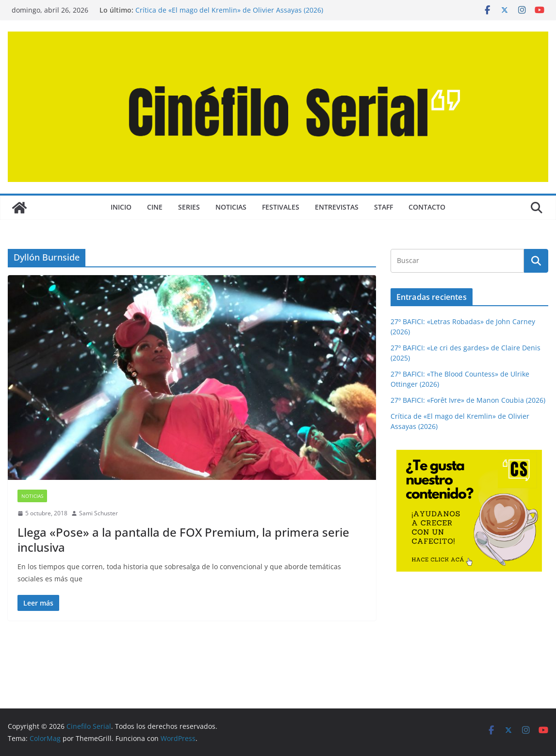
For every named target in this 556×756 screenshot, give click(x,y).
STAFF (384, 207)
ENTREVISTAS (337, 207)
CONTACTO (427, 207)
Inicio (121, 207)
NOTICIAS (231, 207)
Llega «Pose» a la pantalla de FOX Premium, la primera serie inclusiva (183, 540)
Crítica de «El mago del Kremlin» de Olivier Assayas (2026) (229, 10)
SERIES (189, 207)
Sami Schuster (98, 513)
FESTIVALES (281, 207)
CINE (155, 207)
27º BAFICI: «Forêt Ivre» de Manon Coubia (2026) (468, 400)
